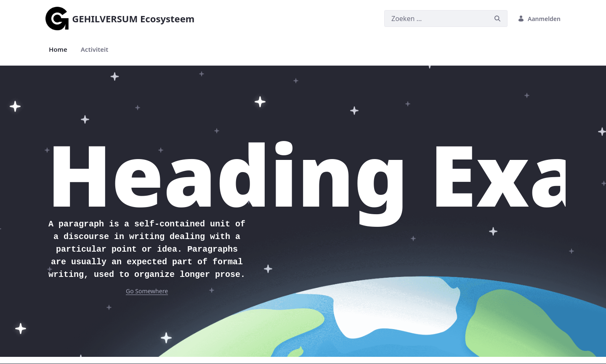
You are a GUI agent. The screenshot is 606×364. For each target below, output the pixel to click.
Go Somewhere (147, 291)
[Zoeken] (436, 19)
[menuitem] (58, 49)
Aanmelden (539, 19)
